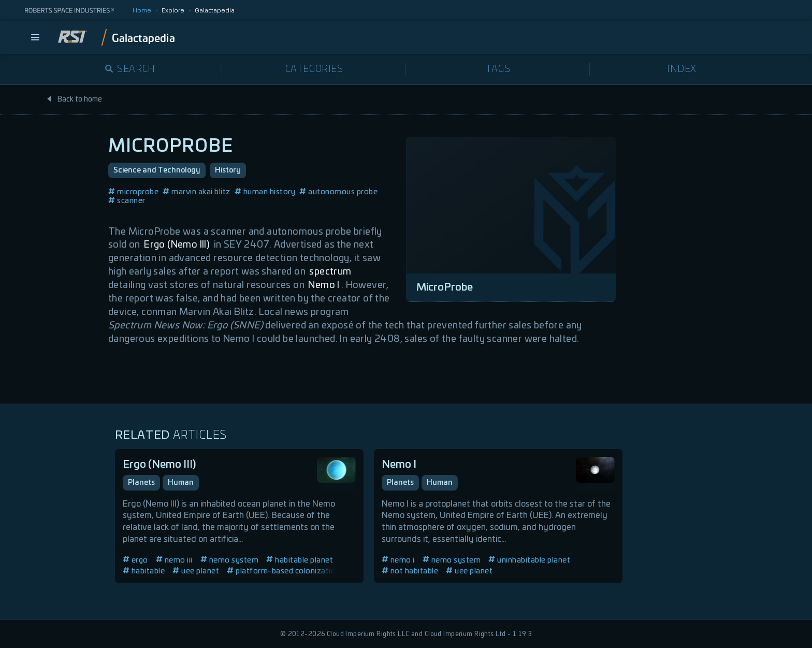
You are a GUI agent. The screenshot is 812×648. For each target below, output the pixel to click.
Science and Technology (157, 170)
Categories (314, 69)
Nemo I (324, 285)
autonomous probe (338, 192)
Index (682, 69)
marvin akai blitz (197, 192)
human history (265, 192)
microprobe (133, 192)
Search (130, 69)
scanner (127, 201)
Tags (498, 69)
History (228, 170)
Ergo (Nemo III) (177, 245)
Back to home (74, 99)
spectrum (330, 272)
